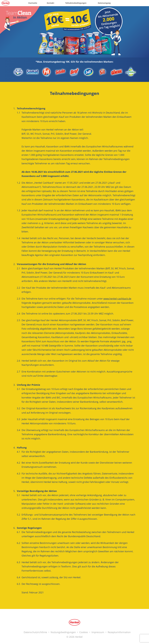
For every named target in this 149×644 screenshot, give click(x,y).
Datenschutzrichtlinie (35, 632)
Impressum (98, 632)
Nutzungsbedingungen (63, 632)
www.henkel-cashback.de (117, 299)
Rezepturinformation (119, 632)
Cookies (84, 632)
